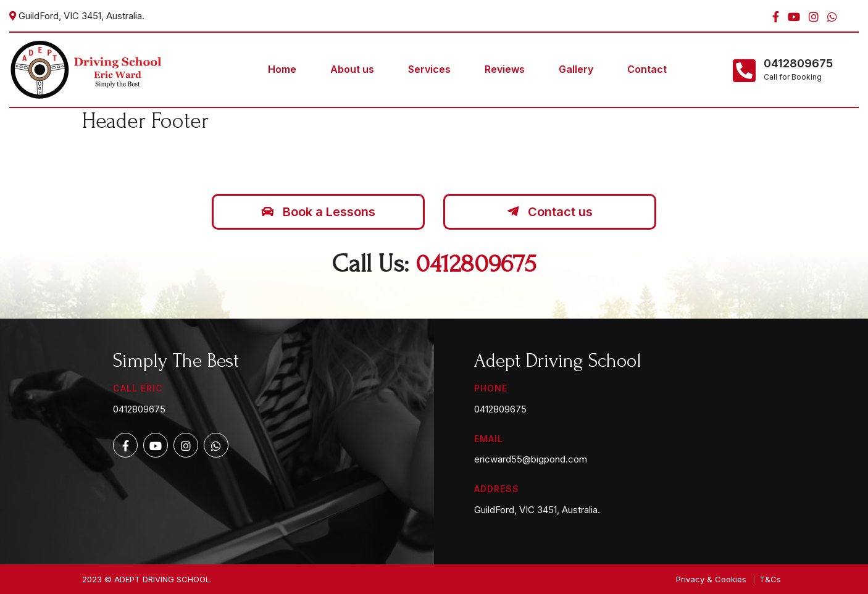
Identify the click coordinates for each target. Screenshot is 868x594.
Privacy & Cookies (711, 579)
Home (282, 69)
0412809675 (798, 64)
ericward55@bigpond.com (531, 459)
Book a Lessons (318, 212)
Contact (647, 69)
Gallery (576, 69)
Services (429, 69)
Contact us (550, 212)
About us (352, 69)
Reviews (505, 69)
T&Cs (770, 579)
